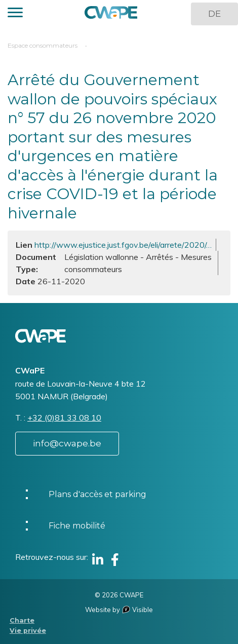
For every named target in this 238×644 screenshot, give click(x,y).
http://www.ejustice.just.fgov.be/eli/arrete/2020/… (123, 245)
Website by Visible (119, 610)
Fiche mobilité (77, 526)
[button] (15, 14)
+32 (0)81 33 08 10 (64, 418)
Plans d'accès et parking (97, 494)
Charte (22, 620)
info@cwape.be (67, 443)
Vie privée (28, 631)
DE (214, 14)
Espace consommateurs (43, 45)
